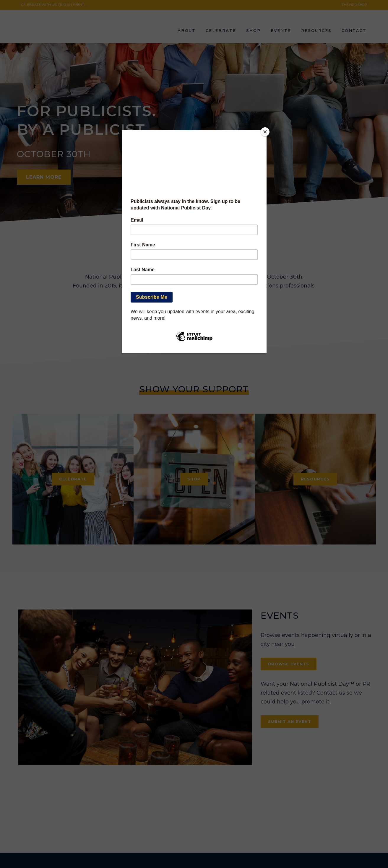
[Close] (265, 132)
